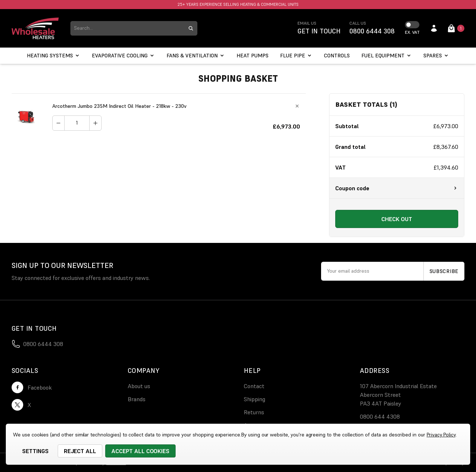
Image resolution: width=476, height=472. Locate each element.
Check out (397, 219)
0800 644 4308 (380, 416)
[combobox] (127, 28)
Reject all (80, 451)
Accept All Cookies (140, 451)
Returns (254, 412)
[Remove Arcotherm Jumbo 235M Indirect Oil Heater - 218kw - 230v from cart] (297, 106)
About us (139, 386)
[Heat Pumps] (253, 56)
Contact (254, 386)
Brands (137, 399)
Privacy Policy (441, 435)
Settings (35, 451)
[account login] (434, 28)
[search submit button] (191, 28)
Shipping (255, 399)
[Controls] (337, 56)
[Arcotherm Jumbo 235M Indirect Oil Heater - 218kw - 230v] (77, 123)
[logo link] (35, 28)
